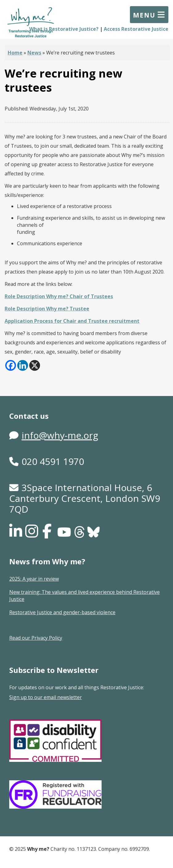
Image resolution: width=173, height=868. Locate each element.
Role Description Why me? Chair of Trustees (59, 296)
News (34, 53)
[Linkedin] (23, 365)
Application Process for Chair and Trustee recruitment (72, 321)
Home (15, 53)
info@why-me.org (60, 435)
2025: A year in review (34, 579)
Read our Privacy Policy (36, 638)
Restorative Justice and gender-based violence (62, 612)
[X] (35, 365)
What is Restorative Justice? (64, 29)
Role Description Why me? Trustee (47, 309)
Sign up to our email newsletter (46, 697)
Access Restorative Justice (136, 29)
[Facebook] (11, 365)
